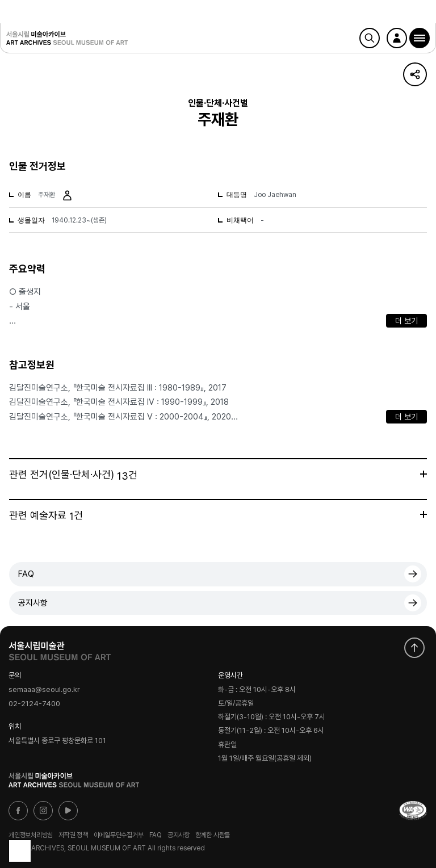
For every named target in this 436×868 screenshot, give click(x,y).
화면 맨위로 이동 (414, 648)
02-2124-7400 (34, 704)
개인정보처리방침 (31, 835)
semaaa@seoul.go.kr (44, 689)
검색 (370, 38)
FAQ (26, 574)
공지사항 (33, 603)
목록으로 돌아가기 (20, 851)
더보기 (424, 474)
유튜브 (68, 811)
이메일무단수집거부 (119, 835)
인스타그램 (43, 811)
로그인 (397, 38)
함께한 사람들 (213, 835)
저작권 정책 (73, 835)
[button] (420, 38)
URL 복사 (415, 74)
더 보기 (406, 321)
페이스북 (18, 811)
